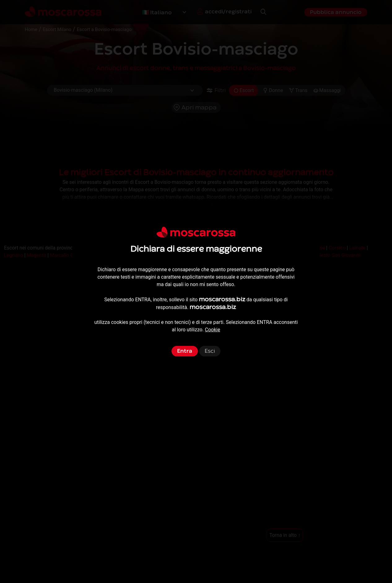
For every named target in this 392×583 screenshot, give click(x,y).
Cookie (213, 330)
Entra (185, 351)
